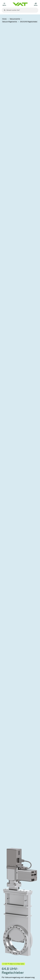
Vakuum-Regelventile (10, 22)
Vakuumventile (15, 19)
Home (4, 19)
